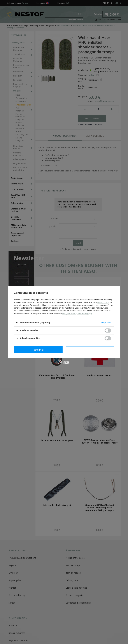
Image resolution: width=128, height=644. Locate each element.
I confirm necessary (38, 350)
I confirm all (90, 350)
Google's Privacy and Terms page (77, 313)
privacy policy (103, 302)
